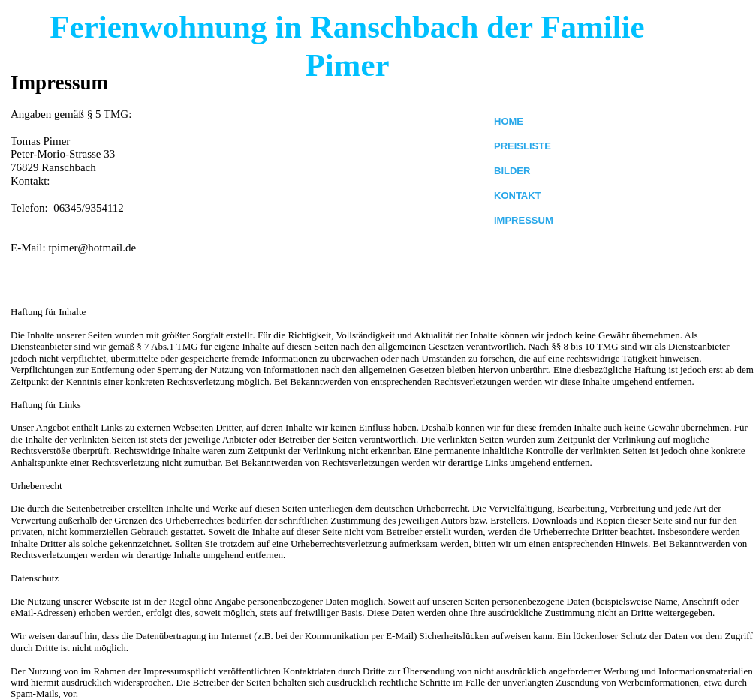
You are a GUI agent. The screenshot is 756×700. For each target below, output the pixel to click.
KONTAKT (518, 195)
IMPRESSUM (524, 220)
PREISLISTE (523, 146)
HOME (509, 121)
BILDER (512, 171)
